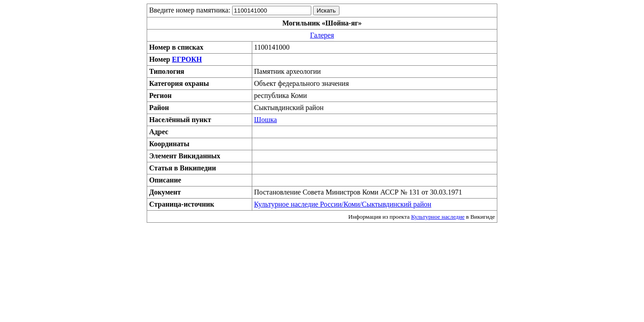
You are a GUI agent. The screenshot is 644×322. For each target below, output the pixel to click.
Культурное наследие (438, 217)
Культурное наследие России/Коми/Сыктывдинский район (343, 204)
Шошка (265, 120)
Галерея (322, 35)
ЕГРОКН (187, 59)
